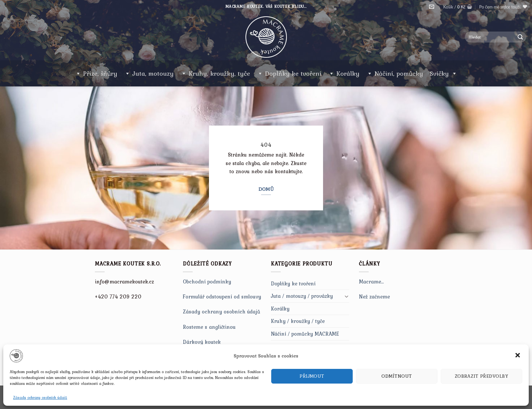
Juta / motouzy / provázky (302, 296)
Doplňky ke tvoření (293, 73)
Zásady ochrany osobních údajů (40, 398)
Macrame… (371, 281)
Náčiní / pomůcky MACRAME (305, 334)
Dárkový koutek (202, 342)
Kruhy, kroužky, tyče (219, 73)
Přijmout (312, 376)
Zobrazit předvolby (481, 376)
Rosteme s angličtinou (209, 327)
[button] (518, 356)
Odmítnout (397, 376)
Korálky (348, 73)
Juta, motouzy (153, 73)
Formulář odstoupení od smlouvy (222, 296)
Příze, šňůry (100, 73)
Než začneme (374, 296)
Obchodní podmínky (207, 281)
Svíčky (443, 73)
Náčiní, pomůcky (399, 73)
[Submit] (520, 37)
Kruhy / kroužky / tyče (298, 321)
